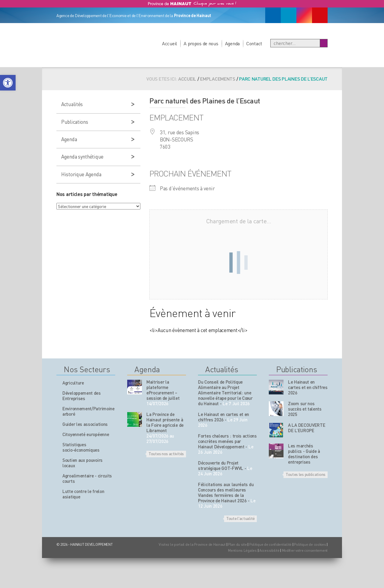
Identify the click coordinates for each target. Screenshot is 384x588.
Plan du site (237, 544)
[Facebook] (273, 15)
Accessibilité (269, 550)
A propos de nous (201, 43)
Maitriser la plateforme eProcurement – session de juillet (163, 390)
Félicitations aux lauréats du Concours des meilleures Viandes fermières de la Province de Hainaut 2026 (226, 492)
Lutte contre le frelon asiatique (83, 494)
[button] (8, 83)
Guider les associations (85, 424)
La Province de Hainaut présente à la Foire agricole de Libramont (165, 422)
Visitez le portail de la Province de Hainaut (192, 544)
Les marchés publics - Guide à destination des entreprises (304, 454)
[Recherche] (295, 43)
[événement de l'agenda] (135, 387)
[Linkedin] (289, 15)
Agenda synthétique (82, 156)
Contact (254, 43)
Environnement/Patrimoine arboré (88, 411)
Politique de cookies (310, 544)
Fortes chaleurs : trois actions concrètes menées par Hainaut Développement (227, 441)
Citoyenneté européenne (86, 434)
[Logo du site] (91, 38)
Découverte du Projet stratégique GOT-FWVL (221, 465)
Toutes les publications (306, 474)
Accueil (169, 43)
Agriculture (73, 383)
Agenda (232, 43)
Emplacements (218, 79)
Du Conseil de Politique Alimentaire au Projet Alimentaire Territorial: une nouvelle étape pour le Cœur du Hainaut (225, 393)
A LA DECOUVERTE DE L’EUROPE (307, 428)
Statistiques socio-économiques (81, 447)
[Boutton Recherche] (324, 43)
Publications (75, 122)
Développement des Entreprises (82, 396)
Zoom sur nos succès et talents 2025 (305, 409)
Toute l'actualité (240, 518)
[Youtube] (320, 15)
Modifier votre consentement (305, 550)
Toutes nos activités (166, 453)
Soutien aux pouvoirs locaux (82, 463)
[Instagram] (304, 15)
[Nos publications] (276, 387)
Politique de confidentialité (271, 544)
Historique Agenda (81, 174)
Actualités (72, 104)
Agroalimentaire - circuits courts (87, 478)
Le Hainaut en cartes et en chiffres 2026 (223, 417)
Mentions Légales (242, 550)
